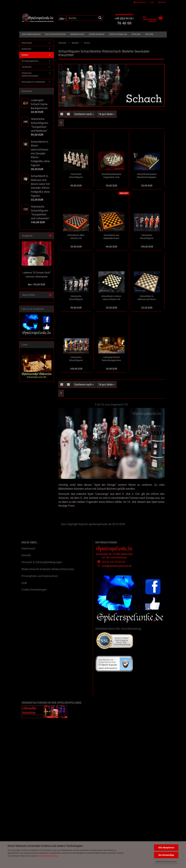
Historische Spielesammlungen (30, 74)
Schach (25, 55)
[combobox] (84, 114)
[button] (140, 2)
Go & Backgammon (30, 61)
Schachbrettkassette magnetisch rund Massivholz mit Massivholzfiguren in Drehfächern (111, 176)
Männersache (77, 34)
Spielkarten (26, 49)
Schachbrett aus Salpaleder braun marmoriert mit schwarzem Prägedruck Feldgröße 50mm (111, 237)
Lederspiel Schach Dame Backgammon (111, 359)
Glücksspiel (27, 43)
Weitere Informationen (166, 862)
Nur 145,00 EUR (36, 285)
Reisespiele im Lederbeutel (33, 82)
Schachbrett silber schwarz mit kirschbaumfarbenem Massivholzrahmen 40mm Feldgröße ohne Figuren (76, 237)
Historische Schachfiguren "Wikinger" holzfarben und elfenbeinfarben (76, 176)
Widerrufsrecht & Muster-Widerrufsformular (48, 569)
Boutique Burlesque (55, 34)
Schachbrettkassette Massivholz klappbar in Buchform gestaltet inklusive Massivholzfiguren (147, 176)
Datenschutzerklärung (48, 856)
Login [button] (151, 2)
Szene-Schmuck (97, 34)
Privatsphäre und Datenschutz (40, 576)
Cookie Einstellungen (34, 590)
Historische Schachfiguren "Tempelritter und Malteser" (76, 298)
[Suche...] (62, 18)
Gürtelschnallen (118, 34)
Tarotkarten (27, 67)
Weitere (149, 34)
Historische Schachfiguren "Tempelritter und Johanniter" (147, 237)
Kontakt (26, 555)
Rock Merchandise (31, 34)
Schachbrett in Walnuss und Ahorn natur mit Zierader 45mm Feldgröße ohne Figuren (147, 298)
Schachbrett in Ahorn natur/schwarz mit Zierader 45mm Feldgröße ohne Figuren (111, 298)
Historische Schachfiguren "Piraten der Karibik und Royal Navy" (76, 359)
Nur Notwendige (166, 855)
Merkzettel (161, 2)
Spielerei (136, 34)
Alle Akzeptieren (166, 848)
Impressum (28, 548)
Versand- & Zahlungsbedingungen (42, 562)
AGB (24, 583)
